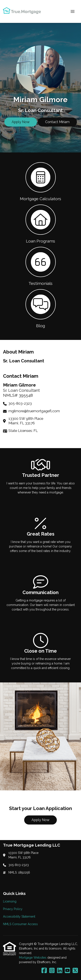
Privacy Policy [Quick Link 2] (13, 909)
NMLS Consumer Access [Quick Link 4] (20, 924)
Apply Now (21, 122)
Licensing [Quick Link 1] (10, 901)
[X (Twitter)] (75, 971)
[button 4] (40, 308)
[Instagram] (52, 971)
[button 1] (40, 181)
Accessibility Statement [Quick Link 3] (19, 917)
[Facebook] (44, 971)
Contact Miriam (57, 122)
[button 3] (40, 266)
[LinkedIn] (60, 971)
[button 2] (40, 224)
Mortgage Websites (33, 958)
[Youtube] (67, 971)
